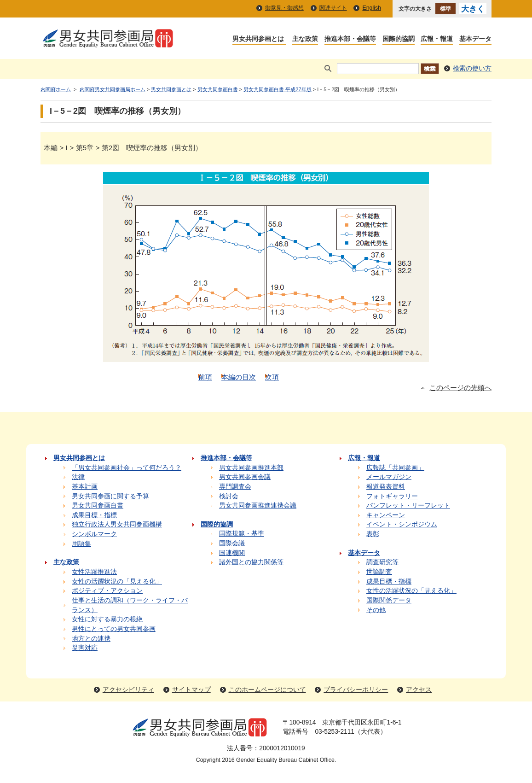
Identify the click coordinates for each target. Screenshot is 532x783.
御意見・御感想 (284, 8)
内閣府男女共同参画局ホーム (113, 89)
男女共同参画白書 (218, 89)
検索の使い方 (472, 68)
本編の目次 (239, 377)
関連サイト (333, 8)
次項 (272, 377)
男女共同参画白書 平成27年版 (277, 89)
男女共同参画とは (171, 89)
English (372, 8)
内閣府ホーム (56, 89)
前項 (205, 377)
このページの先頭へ (460, 388)
